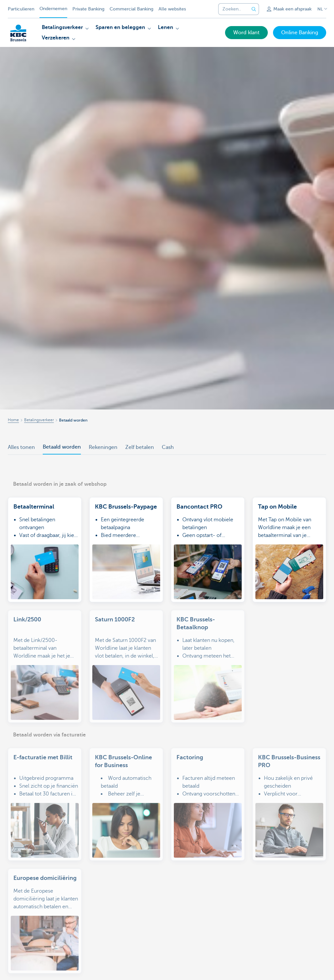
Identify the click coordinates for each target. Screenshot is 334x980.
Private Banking (88, 9)
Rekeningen (103, 447)
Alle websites (172, 9)
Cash (168, 447)
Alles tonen (21, 447)
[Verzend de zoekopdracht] (254, 9)
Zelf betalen (140, 447)
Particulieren (21, 9)
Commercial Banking (131, 9)
